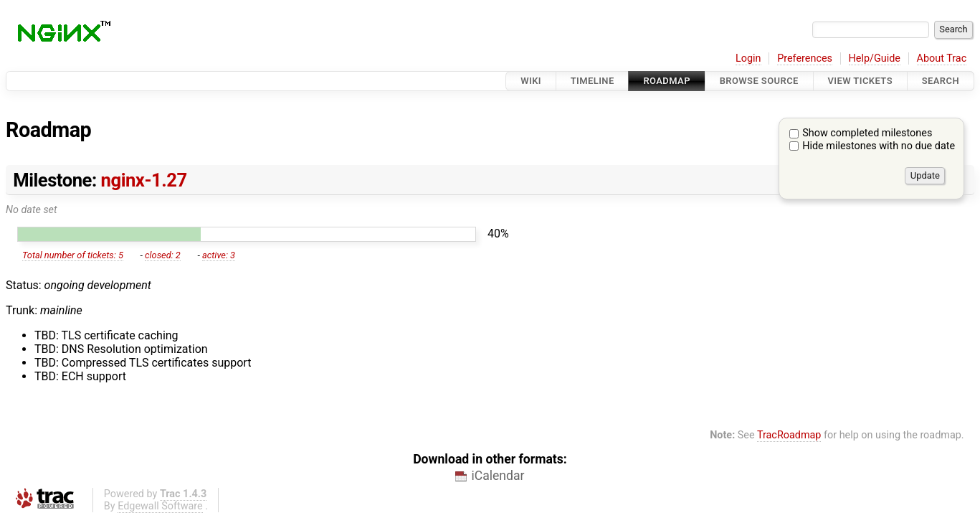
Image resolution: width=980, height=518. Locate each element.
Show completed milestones (867, 133)
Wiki (531, 81)
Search (941, 81)
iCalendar (498, 476)
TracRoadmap (789, 435)
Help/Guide (875, 58)
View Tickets (860, 81)
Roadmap (667, 81)
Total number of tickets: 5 (73, 255)
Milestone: (100, 180)
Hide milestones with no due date (879, 146)
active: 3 (219, 255)
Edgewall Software (160, 506)
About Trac (942, 58)
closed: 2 (163, 255)
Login (748, 58)
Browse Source (759, 81)
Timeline (593, 81)
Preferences (805, 58)
